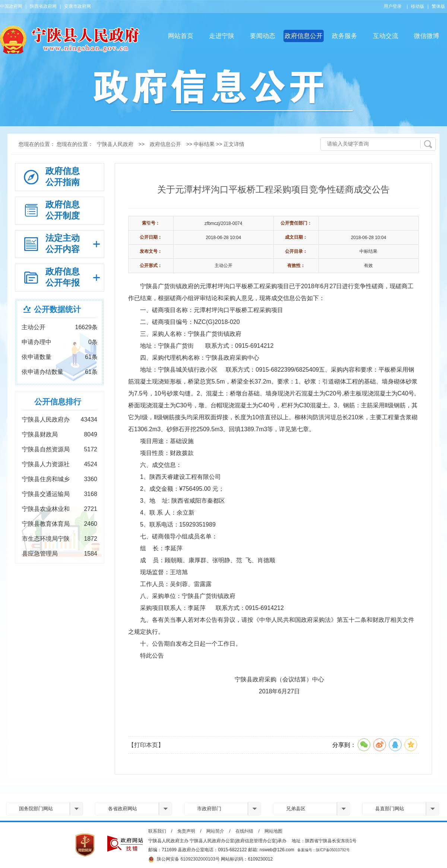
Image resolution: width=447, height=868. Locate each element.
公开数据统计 (57, 309)
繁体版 (438, 6)
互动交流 (386, 36)
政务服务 (345, 36)
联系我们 (157, 831)
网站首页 (181, 36)
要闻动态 (263, 36)
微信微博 (427, 36)
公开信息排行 (58, 402)
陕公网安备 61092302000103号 (184, 859)
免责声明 (186, 831)
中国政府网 (11, 6)
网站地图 (273, 831)
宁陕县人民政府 (115, 144)
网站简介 (215, 831)
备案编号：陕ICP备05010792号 (324, 850)
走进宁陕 (222, 36)
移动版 (418, 6)
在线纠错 (244, 831)
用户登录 (393, 6)
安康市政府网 (77, 6)
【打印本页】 (146, 745)
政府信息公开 (304, 36)
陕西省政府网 (43, 6)
